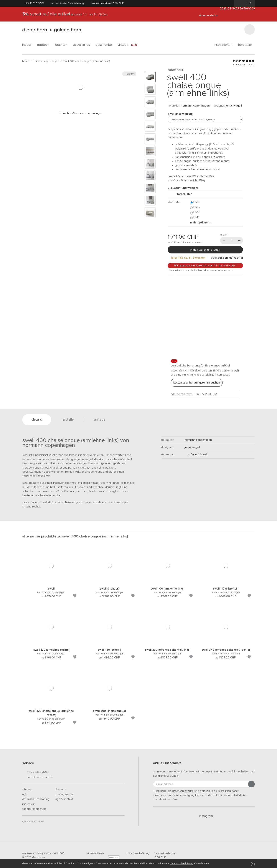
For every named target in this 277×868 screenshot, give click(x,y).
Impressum (29, 804)
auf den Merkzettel (230, 258)
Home (26, 61)
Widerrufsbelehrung (34, 809)
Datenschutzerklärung (36, 799)
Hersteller (246, 45)
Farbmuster (183, 194)
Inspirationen (224, 45)
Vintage (123, 45)
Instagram (204, 816)
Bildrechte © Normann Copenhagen (81, 113)
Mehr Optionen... (201, 223)
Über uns (60, 789)
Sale (136, 45)
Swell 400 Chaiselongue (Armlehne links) (86, 61)
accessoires (83, 45)
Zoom (129, 74)
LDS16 (195, 218)
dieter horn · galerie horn (52, 30)
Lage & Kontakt (64, 799)
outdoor (44, 45)
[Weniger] (224, 240)
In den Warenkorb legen (205, 250)
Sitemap (27, 789)
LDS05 (195, 202)
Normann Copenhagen (46, 61)
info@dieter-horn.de (38, 777)
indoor (28, 45)
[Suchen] (250, 29)
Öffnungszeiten (64, 794)
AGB (25, 794)
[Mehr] (239, 240)
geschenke (105, 45)
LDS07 (195, 207)
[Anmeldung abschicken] (251, 784)
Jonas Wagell (234, 106)
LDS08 (195, 213)
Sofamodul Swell (196, 455)
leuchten (62, 45)
